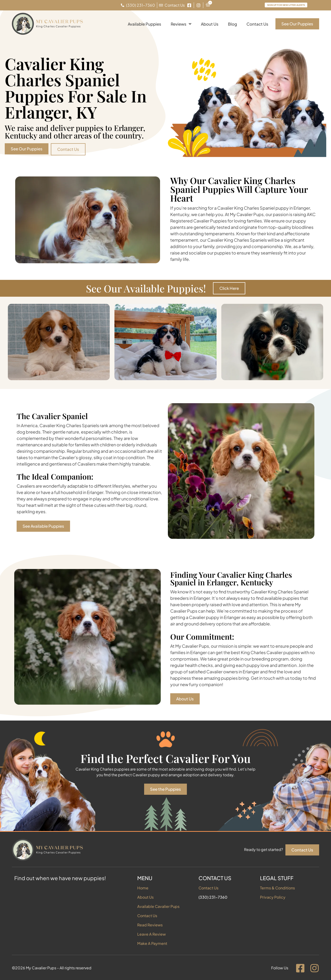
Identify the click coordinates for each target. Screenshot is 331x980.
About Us (210, 24)
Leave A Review (151, 934)
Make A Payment (152, 943)
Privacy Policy (273, 897)
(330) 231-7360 (213, 897)
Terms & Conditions (277, 888)
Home (143, 888)
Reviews (181, 24)
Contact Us (257, 24)
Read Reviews (150, 925)
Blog (232, 24)
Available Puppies (144, 24)
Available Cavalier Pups (158, 906)
